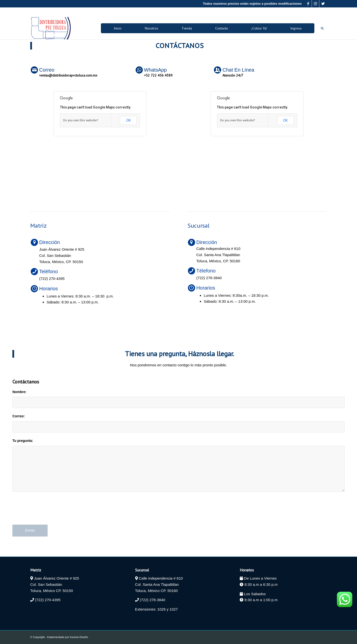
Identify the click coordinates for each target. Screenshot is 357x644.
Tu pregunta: (23, 441)
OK (128, 120)
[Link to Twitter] (323, 4)
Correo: (19, 416)
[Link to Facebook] (308, 4)
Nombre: (19, 392)
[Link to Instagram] (315, 4)
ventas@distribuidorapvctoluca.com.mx (68, 75)
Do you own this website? (81, 120)
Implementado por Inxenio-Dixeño (68, 637)
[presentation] (50, 512)
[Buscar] (322, 28)
